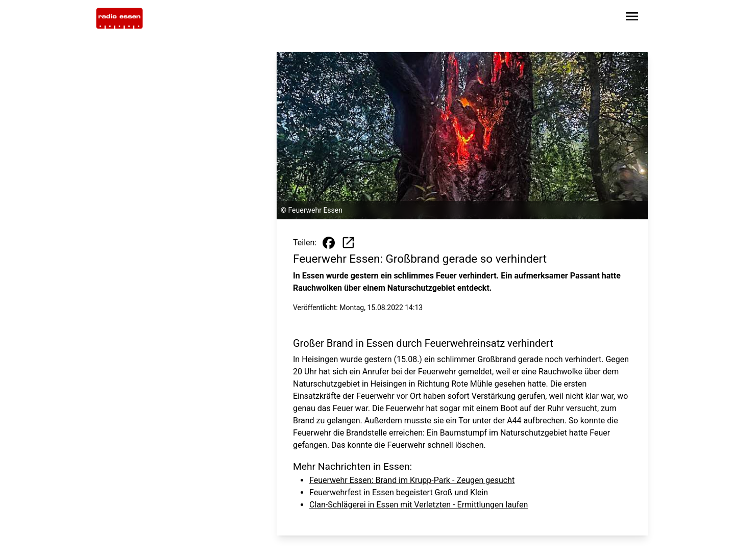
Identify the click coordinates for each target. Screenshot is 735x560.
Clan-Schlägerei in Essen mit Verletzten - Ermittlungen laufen (419, 505)
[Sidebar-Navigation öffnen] (632, 18)
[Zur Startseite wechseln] (119, 18)
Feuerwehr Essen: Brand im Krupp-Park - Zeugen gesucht (412, 480)
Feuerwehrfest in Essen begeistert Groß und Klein (399, 492)
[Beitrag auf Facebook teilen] (329, 243)
